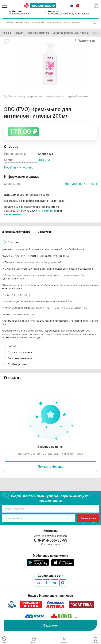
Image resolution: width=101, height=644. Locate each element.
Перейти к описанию (19, 167)
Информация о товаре (16, 232)
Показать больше (51, 467)
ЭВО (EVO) (45, 160)
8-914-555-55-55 (46, 211)
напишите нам (13, 214)
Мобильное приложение (50, 556)
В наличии (44, 232)
